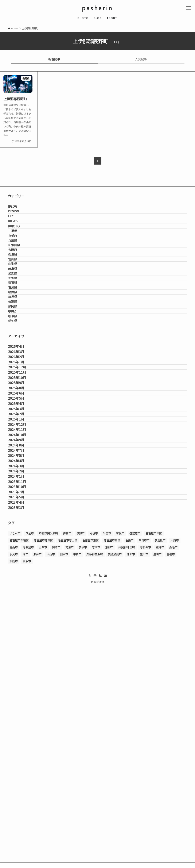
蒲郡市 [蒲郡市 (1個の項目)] (131, 818)
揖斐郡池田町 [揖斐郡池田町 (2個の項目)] (127, 811)
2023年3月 (21, 768)
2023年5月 (21, 748)
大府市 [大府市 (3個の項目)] (175, 804)
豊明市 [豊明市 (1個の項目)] (157, 818)
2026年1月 (21, 488)
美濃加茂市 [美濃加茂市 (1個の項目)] (115, 818)
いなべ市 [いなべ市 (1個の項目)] (15, 797)
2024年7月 (21, 658)
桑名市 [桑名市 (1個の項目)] (173, 811)
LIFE (18, 227)
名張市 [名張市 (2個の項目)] (129, 804)
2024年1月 (21, 708)
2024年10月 (22, 629)
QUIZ (18, 410)
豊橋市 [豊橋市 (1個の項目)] (171, 818)
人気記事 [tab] (141, 59)
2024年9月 (21, 638)
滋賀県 (20, 355)
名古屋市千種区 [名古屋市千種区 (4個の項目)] (19, 804)
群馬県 (20, 382)
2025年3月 (21, 579)
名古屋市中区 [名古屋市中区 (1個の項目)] (154, 797)
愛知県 (20, 337)
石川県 (20, 364)
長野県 (20, 391)
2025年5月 (21, 558)
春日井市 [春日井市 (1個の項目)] (145, 811)
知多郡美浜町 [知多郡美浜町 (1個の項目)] (95, 818)
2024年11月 (22, 618)
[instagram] (95, 839)
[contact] (105, 839)
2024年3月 (21, 688)
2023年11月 (22, 718)
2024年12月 (22, 608)
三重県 (20, 256)
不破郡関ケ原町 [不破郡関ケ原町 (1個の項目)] (48, 797)
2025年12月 (22, 499)
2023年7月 (21, 738)
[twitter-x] (90, 839)
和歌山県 (21, 283)
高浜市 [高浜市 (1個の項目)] (27, 825)
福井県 (20, 373)
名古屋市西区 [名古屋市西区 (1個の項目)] (112, 804)
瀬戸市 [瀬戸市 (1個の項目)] (37, 818)
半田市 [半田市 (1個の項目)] (107, 797)
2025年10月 (22, 518)
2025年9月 (21, 529)
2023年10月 (22, 729)
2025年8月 (21, 538)
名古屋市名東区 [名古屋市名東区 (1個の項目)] (43, 804)
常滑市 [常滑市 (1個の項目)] (69, 811)
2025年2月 (21, 588)
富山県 (20, 310)
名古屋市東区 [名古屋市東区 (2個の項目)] (90, 804)
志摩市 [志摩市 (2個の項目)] (96, 811)
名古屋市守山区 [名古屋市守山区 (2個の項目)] (68, 804)
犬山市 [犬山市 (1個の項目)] (51, 818)
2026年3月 (21, 469)
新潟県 (20, 346)
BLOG (18, 208)
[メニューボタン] (189, 8)
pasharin (98, 8)
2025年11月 (22, 508)
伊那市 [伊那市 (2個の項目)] (80, 797)
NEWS (19, 237)
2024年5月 (21, 668)
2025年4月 (21, 568)
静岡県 (20, 400)
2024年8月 (21, 649)
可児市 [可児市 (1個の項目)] (120, 797)
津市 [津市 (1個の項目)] (26, 818)
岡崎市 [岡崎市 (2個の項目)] (56, 811)
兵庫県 (20, 274)
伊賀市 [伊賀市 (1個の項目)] (67, 797)
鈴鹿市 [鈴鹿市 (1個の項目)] (14, 825)
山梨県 (20, 319)
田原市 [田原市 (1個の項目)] (64, 818)
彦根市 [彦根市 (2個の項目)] (83, 811)
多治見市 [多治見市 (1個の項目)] (160, 804)
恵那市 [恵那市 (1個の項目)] (109, 811)
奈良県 (20, 301)
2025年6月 (21, 549)
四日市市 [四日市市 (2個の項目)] (144, 804)
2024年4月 (21, 679)
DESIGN (21, 218)
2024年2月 (21, 698)
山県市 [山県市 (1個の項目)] (43, 811)
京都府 (20, 265)
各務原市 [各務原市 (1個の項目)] (135, 797)
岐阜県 (20, 328)
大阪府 (20, 292)
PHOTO (20, 246)
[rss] (100, 839)
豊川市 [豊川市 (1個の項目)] (144, 818)
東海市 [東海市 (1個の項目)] (160, 811)
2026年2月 (21, 479)
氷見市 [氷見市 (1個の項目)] (14, 818)
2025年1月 (21, 599)
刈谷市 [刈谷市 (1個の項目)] (94, 797)
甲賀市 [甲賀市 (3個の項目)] (77, 818)
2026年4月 (21, 458)
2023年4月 (21, 758)
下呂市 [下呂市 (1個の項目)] (30, 797)
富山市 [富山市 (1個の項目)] (14, 811)
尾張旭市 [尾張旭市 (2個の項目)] (28, 811)
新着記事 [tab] (54, 59)
